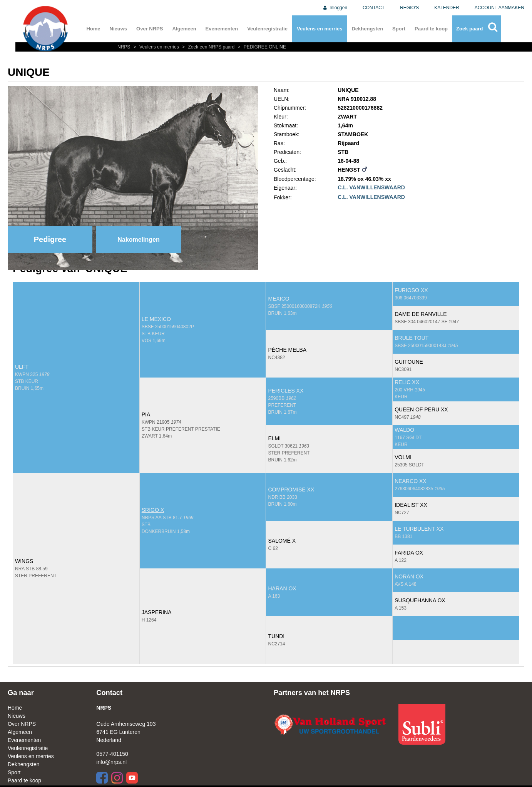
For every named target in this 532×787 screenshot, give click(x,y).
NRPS (125, 47)
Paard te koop (431, 29)
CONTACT (374, 8)
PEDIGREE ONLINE (261, 47)
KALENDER (447, 8)
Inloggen (335, 8)
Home (93, 29)
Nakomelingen (138, 240)
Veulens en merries (320, 29)
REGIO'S (409, 8)
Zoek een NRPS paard (208, 47)
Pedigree (50, 239)
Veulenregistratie (267, 29)
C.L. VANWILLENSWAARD (371, 187)
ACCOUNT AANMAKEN (499, 8)
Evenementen (222, 29)
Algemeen (184, 29)
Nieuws (119, 29)
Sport (399, 29)
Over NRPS (150, 29)
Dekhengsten (367, 29)
